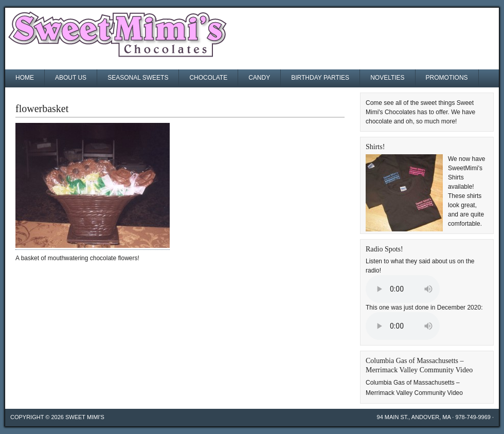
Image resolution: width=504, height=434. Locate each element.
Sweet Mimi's (85, 417)
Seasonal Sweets (138, 78)
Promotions (447, 78)
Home (25, 78)
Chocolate (208, 78)
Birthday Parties (320, 78)
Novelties (387, 78)
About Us (71, 78)
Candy (259, 78)
